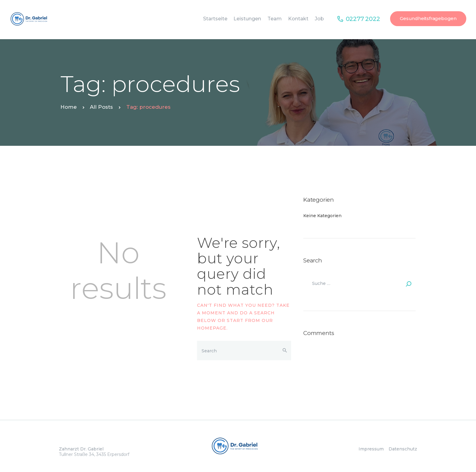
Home (69, 107)
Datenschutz (403, 449)
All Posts (101, 107)
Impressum (373, 449)
